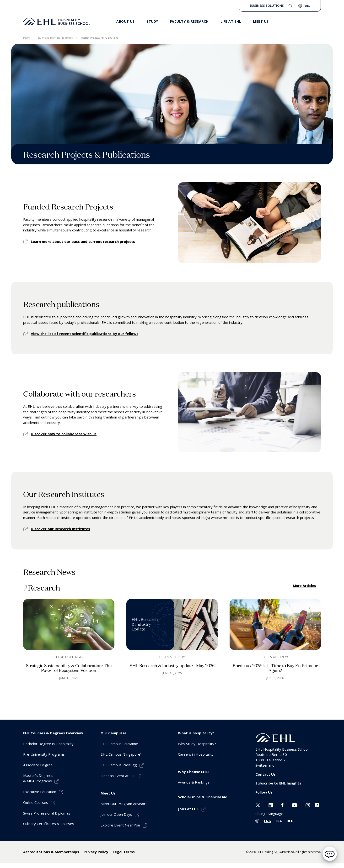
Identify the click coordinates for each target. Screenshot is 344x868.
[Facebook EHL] (282, 805)
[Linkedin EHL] (271, 805)
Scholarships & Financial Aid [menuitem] (203, 797)
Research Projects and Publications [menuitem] (99, 38)
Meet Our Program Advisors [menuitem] (124, 804)
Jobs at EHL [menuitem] (188, 809)
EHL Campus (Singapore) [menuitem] (121, 754)
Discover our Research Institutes (60, 529)
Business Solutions (267, 5)
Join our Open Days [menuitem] (116, 814)
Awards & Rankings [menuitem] (194, 782)
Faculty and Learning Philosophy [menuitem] (55, 38)
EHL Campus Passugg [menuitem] (119, 765)
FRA (279, 821)
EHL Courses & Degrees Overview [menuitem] (53, 733)
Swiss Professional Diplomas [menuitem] (47, 813)
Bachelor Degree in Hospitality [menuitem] (48, 744)
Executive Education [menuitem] (40, 792)
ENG (267, 821)
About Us (125, 21)
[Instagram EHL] (308, 805)
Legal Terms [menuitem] (124, 852)
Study (152, 21)
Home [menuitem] (26, 38)
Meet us (261, 21)
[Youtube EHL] (295, 805)
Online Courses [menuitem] (36, 802)
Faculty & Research (189, 21)
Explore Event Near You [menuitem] (120, 825)
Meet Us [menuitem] (108, 793)
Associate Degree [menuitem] (38, 765)
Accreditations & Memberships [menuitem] (51, 852)
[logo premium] (57, 21)
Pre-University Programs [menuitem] (44, 754)
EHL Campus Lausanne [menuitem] (119, 744)
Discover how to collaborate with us (64, 434)
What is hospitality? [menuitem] (196, 733)
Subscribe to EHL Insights (278, 783)
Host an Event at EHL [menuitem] (118, 776)
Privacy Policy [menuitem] (96, 852)
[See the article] (69, 641)
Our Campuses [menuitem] (114, 733)
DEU (290, 821)
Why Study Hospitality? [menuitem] (197, 744)
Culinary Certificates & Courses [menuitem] (49, 824)
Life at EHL (231, 21)
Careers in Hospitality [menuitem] (196, 754)
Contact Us (266, 774)
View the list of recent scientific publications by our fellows (85, 334)
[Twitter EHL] (258, 805)
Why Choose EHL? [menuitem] (194, 772)
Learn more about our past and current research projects (83, 241)
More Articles (304, 586)
